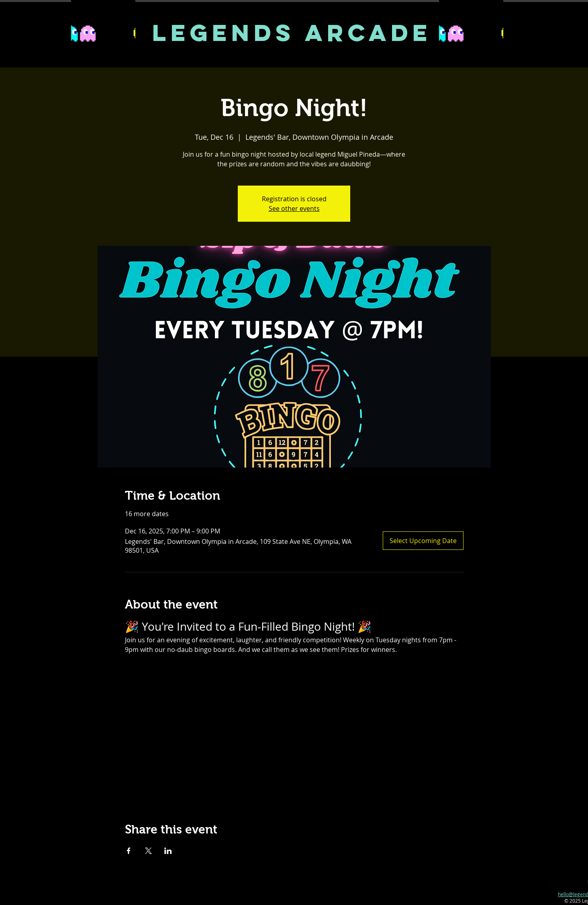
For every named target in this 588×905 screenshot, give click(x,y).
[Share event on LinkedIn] (168, 851)
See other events (294, 208)
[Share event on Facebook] (129, 851)
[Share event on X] (148, 851)
